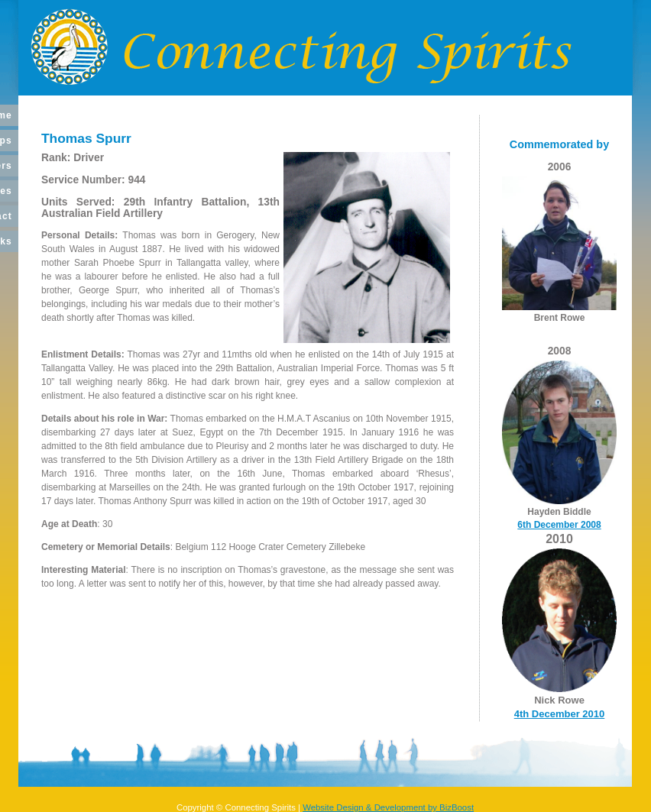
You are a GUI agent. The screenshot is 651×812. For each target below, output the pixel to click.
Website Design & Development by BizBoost (388, 807)
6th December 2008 (559, 525)
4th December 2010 (560, 714)
